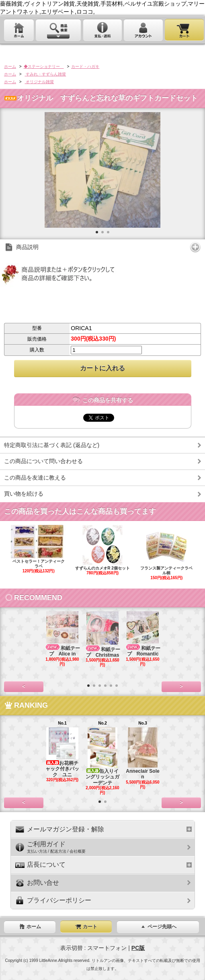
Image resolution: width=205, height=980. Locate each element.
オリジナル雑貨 (39, 82)
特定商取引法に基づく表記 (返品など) (52, 445)
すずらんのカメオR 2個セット (103, 550)
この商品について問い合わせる (43, 461)
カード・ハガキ (85, 66)
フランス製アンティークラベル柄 (167, 553)
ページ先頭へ (158, 927)
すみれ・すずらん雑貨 (45, 74)
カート (86, 927)
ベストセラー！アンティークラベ (38, 549)
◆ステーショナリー (44, 66)
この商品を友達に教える (35, 478)
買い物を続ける (24, 494)
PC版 (138, 948)
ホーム (10, 66)
